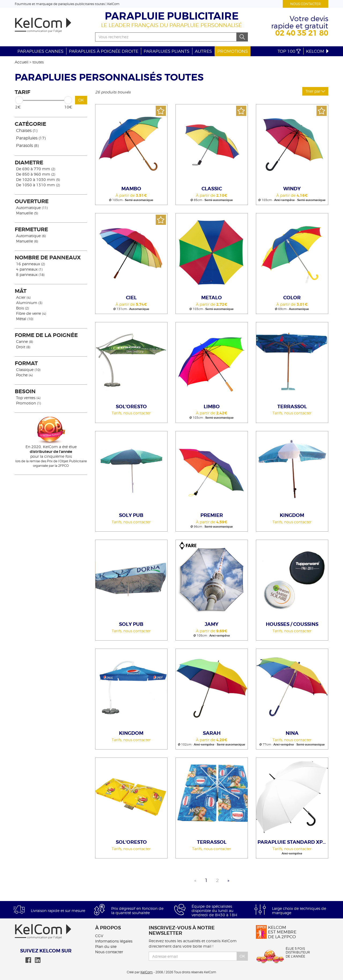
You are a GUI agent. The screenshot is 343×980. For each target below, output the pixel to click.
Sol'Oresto (131, 407)
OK (81, 100)
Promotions (233, 51)
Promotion (29, 403)
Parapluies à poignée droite (104, 51)
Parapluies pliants (167, 51)
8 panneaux (30, 275)
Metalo (212, 298)
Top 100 (289, 51)
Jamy (212, 624)
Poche (24, 375)
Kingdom (292, 515)
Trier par (315, 91)
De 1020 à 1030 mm (38, 179)
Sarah (212, 733)
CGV (99, 936)
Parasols (27, 145)
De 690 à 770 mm (36, 169)
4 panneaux (29, 269)
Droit (23, 347)
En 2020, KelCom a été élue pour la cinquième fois (51, 451)
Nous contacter (305, 4)
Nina (292, 733)
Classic (212, 189)
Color (292, 298)
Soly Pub (131, 515)
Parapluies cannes (40, 51)
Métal (25, 319)
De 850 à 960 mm (36, 174)
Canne (25, 341)
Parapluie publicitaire (172, 16)
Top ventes (28, 398)
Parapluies (31, 138)
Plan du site (106, 946)
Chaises (27, 130)
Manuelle (27, 213)
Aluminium (29, 303)
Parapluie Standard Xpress (293, 842)
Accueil (22, 62)
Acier (23, 297)
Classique (28, 370)
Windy (292, 189)
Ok (242, 956)
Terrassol (292, 407)
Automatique (32, 208)
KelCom (318, 51)
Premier (212, 515)
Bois (23, 308)
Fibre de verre (31, 313)
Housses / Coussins (292, 624)
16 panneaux (31, 264)
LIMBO (212, 407)
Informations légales (114, 941)
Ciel (131, 298)
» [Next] (228, 880)
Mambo (131, 189)
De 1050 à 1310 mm (38, 185)
